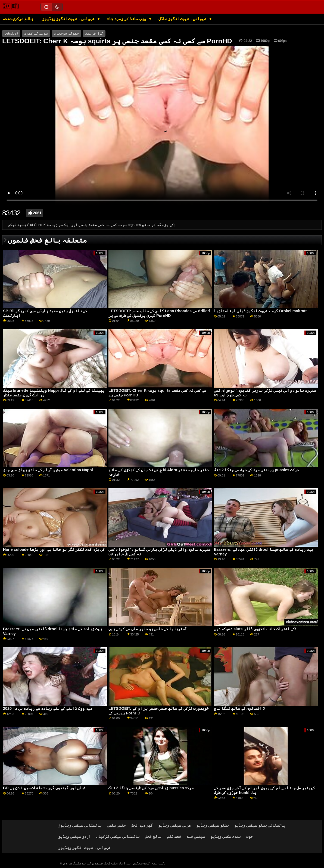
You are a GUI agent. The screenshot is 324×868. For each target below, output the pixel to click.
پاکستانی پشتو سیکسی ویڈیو (260, 825)
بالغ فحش (153, 836)
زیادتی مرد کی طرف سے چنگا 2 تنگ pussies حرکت (256, 470)
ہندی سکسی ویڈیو (226, 836)
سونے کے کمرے (36, 33)
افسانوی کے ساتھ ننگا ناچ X (240, 708)
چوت (250, 836)
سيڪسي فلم (196, 836)
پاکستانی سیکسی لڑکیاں (118, 836)
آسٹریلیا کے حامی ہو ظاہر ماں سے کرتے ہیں (148, 629)
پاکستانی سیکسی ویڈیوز (80, 825)
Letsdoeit (11, 33)
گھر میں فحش (142, 825)
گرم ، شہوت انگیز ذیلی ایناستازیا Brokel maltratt (260, 311)
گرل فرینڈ (94, 33)
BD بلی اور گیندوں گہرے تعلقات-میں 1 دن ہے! (44, 788)
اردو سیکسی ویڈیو (74, 836)
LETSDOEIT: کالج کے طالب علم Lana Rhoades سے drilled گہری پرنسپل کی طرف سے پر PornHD (159, 313)
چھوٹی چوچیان (66, 33)
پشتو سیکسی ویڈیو (213, 825)
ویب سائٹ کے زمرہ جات (127, 19)
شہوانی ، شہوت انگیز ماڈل (183, 19)
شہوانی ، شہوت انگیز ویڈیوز (69, 19)
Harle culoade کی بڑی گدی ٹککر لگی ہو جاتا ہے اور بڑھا (54, 549)
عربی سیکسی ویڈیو (175, 825)
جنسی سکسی (116, 825)
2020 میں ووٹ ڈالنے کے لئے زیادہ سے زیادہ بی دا (48, 708)
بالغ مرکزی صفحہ (18, 19)
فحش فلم (174, 836)
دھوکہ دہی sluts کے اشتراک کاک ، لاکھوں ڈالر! (255, 629)
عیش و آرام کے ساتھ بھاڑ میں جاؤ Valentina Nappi (48, 470)
